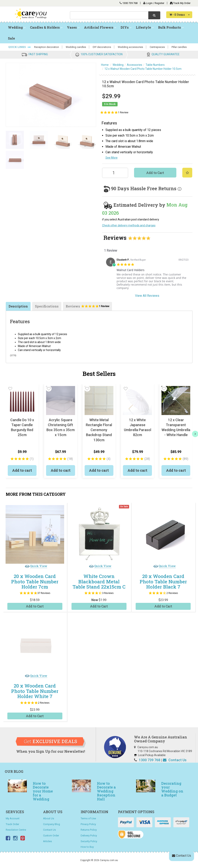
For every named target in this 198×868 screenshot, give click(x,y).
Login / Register (155, 3)
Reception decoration (47, 47)
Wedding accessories (130, 47)
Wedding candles (76, 47)
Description (18, 306)
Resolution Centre (16, 830)
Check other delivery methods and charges (129, 225)
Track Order (12, 824)
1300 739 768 (130, 3)
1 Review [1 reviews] (123, 112)
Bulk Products (171, 27)
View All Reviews (147, 296)
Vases (73, 27)
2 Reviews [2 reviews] (172, 593)
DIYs (126, 27)
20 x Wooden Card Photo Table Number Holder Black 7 (163, 581)
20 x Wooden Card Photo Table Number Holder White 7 (35, 691)
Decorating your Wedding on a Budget (172, 789)
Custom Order (51, 836)
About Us (49, 818)
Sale (11, 38)
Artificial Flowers (100, 27)
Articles (47, 841)
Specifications (47, 306)
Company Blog (52, 824)
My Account (13, 818)
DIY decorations (102, 47)
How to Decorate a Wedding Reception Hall (106, 791)
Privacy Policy (88, 824)
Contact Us (175, 760)
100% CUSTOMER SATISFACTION (102, 54)
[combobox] (109, 15)
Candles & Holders (46, 27)
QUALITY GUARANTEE (166, 54)
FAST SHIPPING (38, 54)
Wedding (17, 27)
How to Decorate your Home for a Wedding (43, 791)
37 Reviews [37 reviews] (44, 593)
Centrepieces (157, 47)
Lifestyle (145, 27)
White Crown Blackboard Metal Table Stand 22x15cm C (99, 581)
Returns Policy (89, 830)
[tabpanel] (147, 275)
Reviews (87, 307)
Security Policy (89, 841)
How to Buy (87, 847)
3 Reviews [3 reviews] (108, 593)
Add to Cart (155, 173)
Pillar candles (179, 47)
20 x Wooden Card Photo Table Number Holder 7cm (35, 581)
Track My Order (179, 3)
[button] (10, 389)
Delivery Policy (89, 836)
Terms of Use (88, 818)
